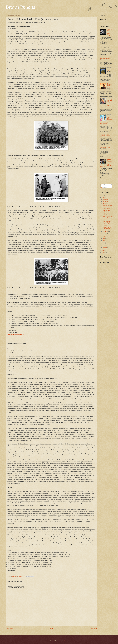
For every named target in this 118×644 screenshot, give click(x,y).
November (105, 202)
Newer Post (10, 629)
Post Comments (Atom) (18, 632)
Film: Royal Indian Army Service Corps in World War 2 (107, 223)
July (104, 236)
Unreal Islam (108, 70)
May (104, 241)
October (105, 204)
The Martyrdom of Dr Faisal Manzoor (109, 85)
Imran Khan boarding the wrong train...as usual (106, 58)
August (105, 234)
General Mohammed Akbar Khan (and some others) (107, 218)
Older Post (93, 629)
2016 (103, 197)
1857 (101, 46)
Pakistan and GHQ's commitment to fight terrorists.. (107, 207)
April (104, 243)
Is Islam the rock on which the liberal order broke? (109, 33)
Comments (104, 187)
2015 (103, 250)
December (105, 199)
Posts (103, 185)
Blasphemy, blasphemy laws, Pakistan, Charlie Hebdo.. (109, 102)
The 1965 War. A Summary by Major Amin (105, 135)
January (105, 247)
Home (52, 629)
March (104, 245)
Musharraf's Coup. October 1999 (107, 228)
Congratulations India (105, 147)
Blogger (66, 641)
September (106, 231)
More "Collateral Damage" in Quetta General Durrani (107, 212)
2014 (103, 253)
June (104, 238)
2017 (103, 195)
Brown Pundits (20, 7)
